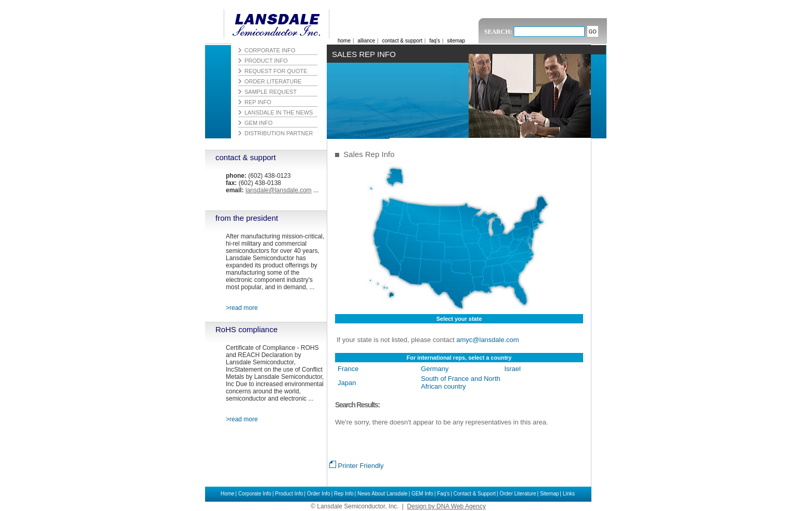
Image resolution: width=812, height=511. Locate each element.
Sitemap (550, 494)
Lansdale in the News (279, 112)
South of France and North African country (461, 382)
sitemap (456, 41)
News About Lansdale (382, 494)
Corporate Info (255, 494)
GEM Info (422, 494)
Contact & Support (475, 494)
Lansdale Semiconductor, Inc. (273, 24)
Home (228, 494)
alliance (366, 41)
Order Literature (518, 494)
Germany (435, 369)
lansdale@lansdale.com (279, 190)
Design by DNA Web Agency (446, 506)
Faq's (443, 494)
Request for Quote (276, 71)
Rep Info (344, 494)
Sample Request (271, 92)
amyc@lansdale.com (488, 340)
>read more (242, 308)
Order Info (319, 494)
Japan (347, 383)
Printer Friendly (357, 466)
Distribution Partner (279, 133)
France (348, 369)
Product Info (289, 494)
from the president (247, 218)
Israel (513, 369)
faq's (435, 41)
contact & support (246, 157)
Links (569, 494)
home (344, 41)
